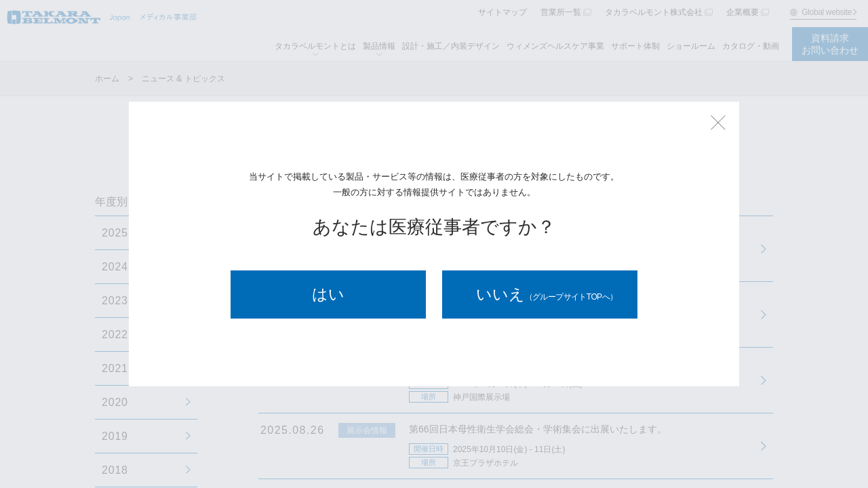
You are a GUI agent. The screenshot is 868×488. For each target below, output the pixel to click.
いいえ (547, 294)
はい (328, 294)
